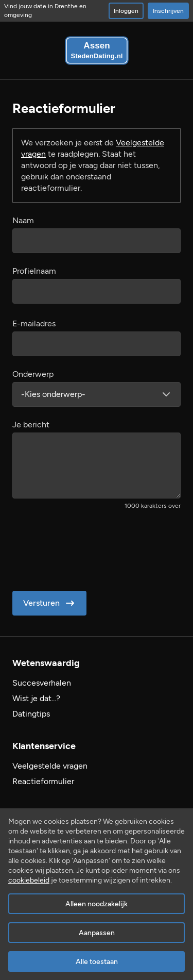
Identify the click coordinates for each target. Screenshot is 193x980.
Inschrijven (168, 11)
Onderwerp (33, 374)
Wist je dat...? (36, 698)
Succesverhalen (42, 683)
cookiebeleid (29, 880)
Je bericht (31, 425)
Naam (23, 220)
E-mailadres (34, 323)
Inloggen (126, 11)
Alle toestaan (97, 962)
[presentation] (91, 547)
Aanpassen (97, 933)
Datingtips (31, 714)
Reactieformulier (43, 781)
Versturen (50, 603)
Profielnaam (34, 271)
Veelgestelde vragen (50, 766)
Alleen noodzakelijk (97, 904)
